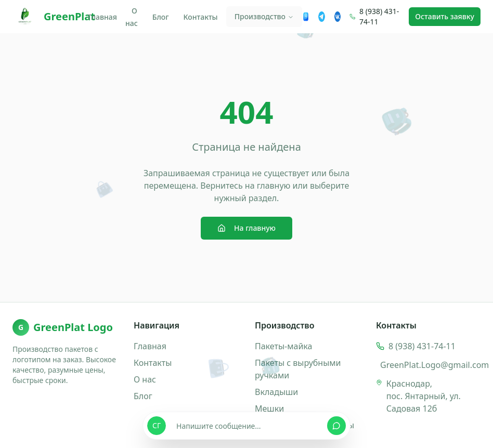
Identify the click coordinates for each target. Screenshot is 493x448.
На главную (247, 228)
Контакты (201, 17)
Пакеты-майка (283, 346)
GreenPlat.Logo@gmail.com (434, 365)
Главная (102, 17)
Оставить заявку (445, 16)
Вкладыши (276, 392)
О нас (132, 17)
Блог (161, 17)
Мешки (269, 409)
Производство (264, 16)
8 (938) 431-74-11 (379, 16)
